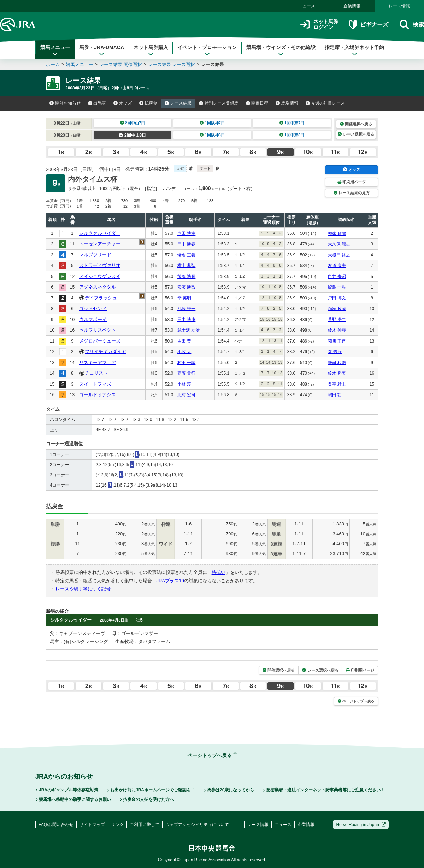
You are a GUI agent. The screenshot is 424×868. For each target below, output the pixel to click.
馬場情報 (287, 103)
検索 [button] (412, 25)
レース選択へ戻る (356, 134)
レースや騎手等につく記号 (83, 589)
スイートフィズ (95, 384)
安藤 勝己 (186, 287)
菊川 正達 (337, 341)
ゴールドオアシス (98, 395)
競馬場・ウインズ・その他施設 (281, 50)
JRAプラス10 (170, 581)
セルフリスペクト (98, 330)
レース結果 (178, 103)
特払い (219, 572)
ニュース (307, 6)
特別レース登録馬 (219, 103)
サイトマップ (92, 825)
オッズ (123, 103)
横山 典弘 (186, 266)
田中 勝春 (186, 244)
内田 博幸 (186, 233)
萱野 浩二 (337, 320)
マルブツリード (95, 255)
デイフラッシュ (101, 298)
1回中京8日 (292, 135)
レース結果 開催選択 (121, 64)
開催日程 (257, 103)
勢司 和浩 (337, 363)
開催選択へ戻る (356, 124)
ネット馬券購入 (151, 50)
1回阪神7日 (212, 123)
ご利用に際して (145, 825)
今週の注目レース (325, 103)
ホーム (53, 64)
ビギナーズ (369, 25)
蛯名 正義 (186, 255)
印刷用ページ (352, 182)
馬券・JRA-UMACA (102, 50)
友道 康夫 (337, 266)
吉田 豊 (184, 341)
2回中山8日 (132, 135)
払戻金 (148, 103)
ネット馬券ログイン (319, 25)
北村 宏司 (186, 395)
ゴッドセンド (93, 308)
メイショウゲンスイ (100, 276)
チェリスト (96, 373)
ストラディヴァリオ (100, 265)
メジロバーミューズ (100, 341)
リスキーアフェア (98, 362)
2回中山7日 (133, 123)
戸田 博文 (337, 298)
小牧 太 (184, 352)
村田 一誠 (186, 363)
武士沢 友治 (189, 330)
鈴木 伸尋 (337, 330)
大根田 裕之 (339, 255)
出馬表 (97, 103)
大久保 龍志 (339, 244)
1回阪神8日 (212, 135)
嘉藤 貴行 (186, 373)
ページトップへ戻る (356, 701)
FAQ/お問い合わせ (56, 825)
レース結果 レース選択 (172, 64)
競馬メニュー (55, 50)
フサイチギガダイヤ (105, 352)
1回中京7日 (292, 123)
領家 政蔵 (337, 233)
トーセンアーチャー (100, 244)
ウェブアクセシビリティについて (197, 825)
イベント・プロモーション (207, 50)
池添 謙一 (186, 309)
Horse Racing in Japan (361, 825)
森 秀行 (335, 352)
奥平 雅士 (337, 384)
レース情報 (399, 6)
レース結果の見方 (352, 193)
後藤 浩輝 (186, 277)
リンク (117, 825)
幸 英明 (184, 298)
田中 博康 (186, 320)
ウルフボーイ (93, 319)
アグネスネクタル (98, 287)
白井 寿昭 (337, 277)
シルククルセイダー (100, 233)
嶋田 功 (335, 395)
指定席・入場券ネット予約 (354, 50)
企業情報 (352, 6)
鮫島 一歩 (337, 287)
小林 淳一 (186, 384)
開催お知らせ (65, 103)
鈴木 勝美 (337, 373)
